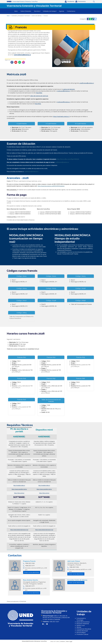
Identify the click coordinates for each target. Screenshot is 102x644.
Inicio (88, 2)
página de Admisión (69, 89)
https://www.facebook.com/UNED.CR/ (43, 624)
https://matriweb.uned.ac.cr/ (61, 116)
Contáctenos (71, 11)
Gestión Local (81, 625)
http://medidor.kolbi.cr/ (19, 485)
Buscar (94, 2)
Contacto (62, 641)
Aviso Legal (69, 641)
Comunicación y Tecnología (81, 619)
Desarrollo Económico (83, 622)
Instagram (23, 62)
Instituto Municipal (82, 631)
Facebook (12, 62)
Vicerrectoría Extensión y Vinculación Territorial (34, 6)
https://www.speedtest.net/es (19, 489)
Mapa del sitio (91, 2)
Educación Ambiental (83, 624)
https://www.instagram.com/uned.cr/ (47, 624)
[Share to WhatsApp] (90, 19)
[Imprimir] (95, 19)
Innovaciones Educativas (84, 629)
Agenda (61, 11)
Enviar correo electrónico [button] (32, 572)
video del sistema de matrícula (39, 96)
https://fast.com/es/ (19, 493)
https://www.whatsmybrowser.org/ (19, 530)
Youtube (16, 62)
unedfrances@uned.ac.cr (87, 83)
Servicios (37, 11)
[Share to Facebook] (88, 19)
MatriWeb (39, 93)
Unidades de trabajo (49, 11)
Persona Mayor (81, 633)
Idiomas (79, 627)
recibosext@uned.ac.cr (64, 91)
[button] (70, 1)
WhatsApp (20, 62)
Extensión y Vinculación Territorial (21, 16)
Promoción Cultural (82, 634)
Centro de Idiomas (37, 16)
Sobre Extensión (26, 11)
